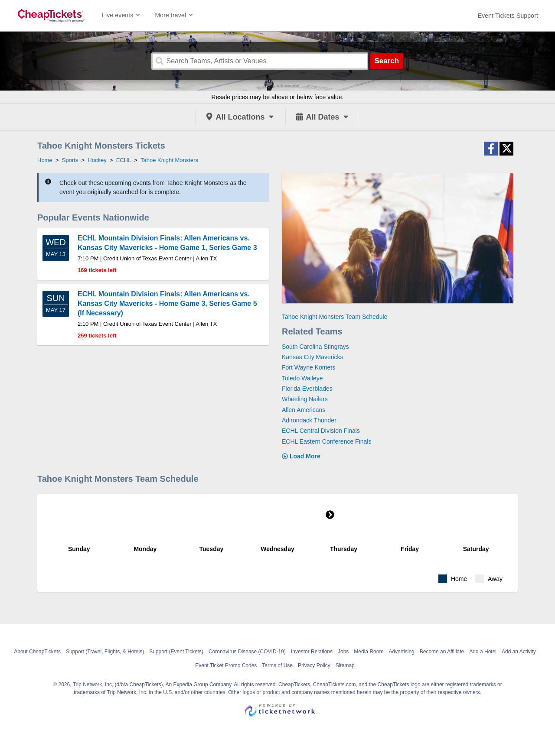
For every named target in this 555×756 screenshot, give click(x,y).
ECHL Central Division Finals (321, 431)
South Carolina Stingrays (315, 347)
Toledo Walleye (302, 378)
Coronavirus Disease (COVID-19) (247, 652)
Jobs (343, 652)
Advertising (401, 652)
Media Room (369, 652)
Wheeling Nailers (305, 399)
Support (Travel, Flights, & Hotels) (105, 652)
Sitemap (345, 665)
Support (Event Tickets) (176, 652)
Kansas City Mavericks (313, 357)
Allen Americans (304, 410)
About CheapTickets (37, 652)
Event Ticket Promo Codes (226, 665)
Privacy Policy (314, 665)
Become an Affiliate (442, 652)
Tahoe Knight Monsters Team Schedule (335, 317)
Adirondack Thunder (309, 420)
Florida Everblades (307, 389)
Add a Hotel (483, 652)
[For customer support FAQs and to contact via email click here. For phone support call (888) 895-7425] (508, 16)
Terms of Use (277, 665)
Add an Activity (519, 652)
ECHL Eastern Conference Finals (326, 441)
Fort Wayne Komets (309, 367)
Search (387, 61)
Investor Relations (312, 652)
